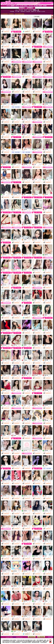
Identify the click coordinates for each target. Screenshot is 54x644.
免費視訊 (9, 29)
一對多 (41, 59)
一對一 (30, 29)
